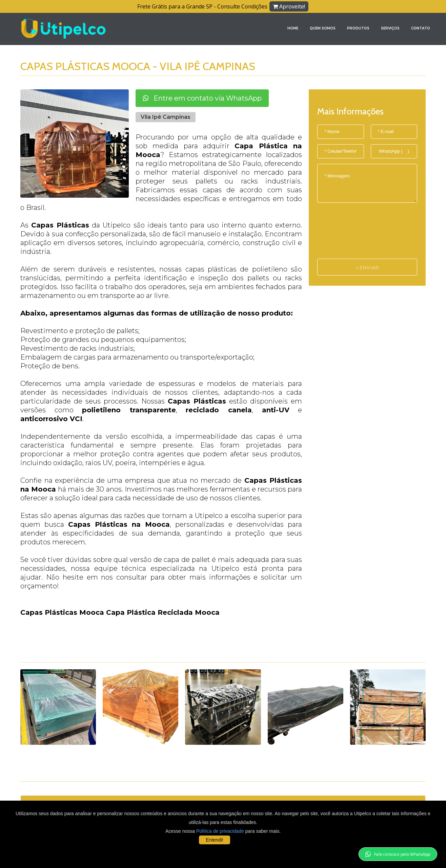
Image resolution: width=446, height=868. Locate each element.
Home (293, 28)
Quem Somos (323, 28)
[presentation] (345, 234)
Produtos (358, 28)
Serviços (390, 28)
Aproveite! (289, 6)
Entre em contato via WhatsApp (202, 98)
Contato (421, 28)
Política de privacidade (220, 831)
